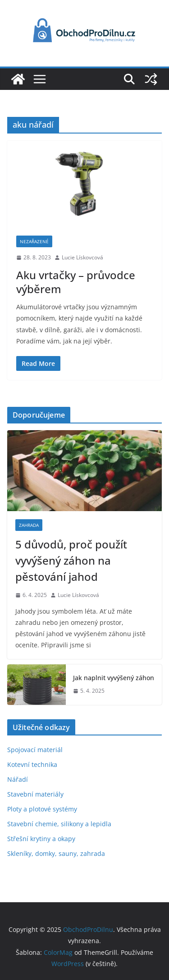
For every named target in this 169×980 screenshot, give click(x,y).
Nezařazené (34, 241)
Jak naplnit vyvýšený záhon (114, 678)
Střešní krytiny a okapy (41, 839)
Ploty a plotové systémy (42, 809)
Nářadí (18, 779)
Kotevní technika (32, 764)
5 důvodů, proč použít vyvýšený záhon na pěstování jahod (71, 560)
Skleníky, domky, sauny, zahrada (56, 853)
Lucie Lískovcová (82, 257)
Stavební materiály (35, 794)
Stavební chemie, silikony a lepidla (59, 824)
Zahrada (29, 525)
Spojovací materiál (35, 750)
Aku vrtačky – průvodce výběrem (76, 282)
